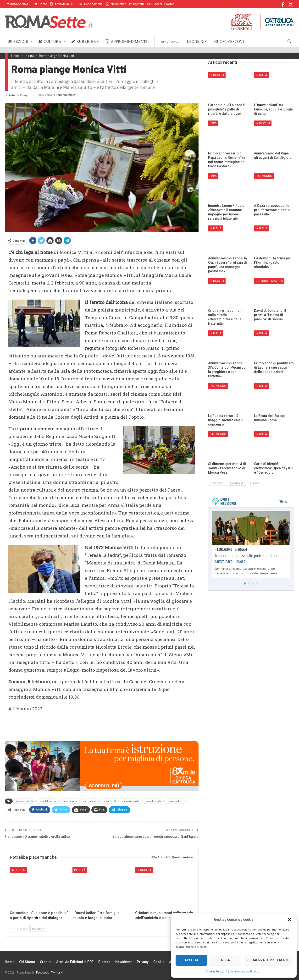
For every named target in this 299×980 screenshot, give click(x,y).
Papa (213, 123)
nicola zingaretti (131, 801)
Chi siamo (27, 962)
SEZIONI (18, 41)
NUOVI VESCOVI (229, 41)
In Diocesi (19, 870)
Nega (225, 960)
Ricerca (104, 962)
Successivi (39, 929)
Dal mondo (264, 176)
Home (41, 4)
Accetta (191, 960)
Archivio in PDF (63, 4)
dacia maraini (70, 801)
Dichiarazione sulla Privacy (242, 971)
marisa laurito (91, 801)
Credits (46, 962)
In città (80, 870)
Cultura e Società (269, 281)
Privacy (143, 962)
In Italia (216, 228)
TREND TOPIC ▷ (170, 41)
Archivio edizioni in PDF (75, 962)
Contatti (136, 4)
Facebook (42, 973)
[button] (289, 920)
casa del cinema (48, 801)
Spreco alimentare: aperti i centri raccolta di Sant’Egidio (155, 837)
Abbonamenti (91, 4)
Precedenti (20, 929)
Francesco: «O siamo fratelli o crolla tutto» (37, 837)
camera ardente (25, 801)
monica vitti (110, 801)
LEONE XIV (197, 41)
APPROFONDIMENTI (126, 41)
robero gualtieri (175, 801)
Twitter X (57, 973)
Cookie (159, 962)
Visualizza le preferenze (268, 960)
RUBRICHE (84, 41)
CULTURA (50, 41)
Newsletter (116, 4)
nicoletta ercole (153, 801)
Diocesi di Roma (161, 4)
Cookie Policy (215, 971)
